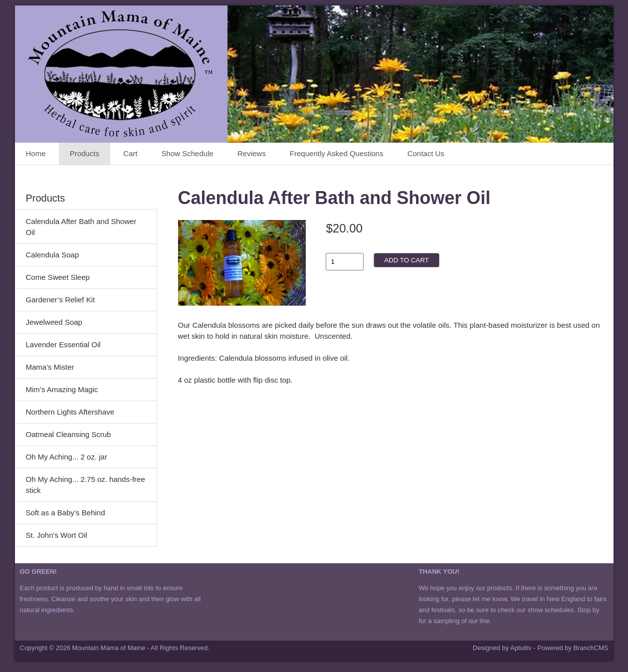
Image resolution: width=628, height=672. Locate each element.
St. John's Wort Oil (57, 535)
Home (36, 153)
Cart (130, 153)
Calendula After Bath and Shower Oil (81, 227)
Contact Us (426, 153)
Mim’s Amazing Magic (62, 389)
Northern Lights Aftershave (70, 412)
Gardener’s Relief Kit (61, 300)
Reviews (252, 153)
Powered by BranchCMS (573, 648)
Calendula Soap (53, 255)
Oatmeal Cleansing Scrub (69, 434)
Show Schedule (188, 153)
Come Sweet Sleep (58, 277)
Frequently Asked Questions (337, 153)
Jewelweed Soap (54, 322)
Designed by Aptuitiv (502, 648)
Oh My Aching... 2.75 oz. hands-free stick (86, 485)
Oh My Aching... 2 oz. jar (67, 457)
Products (85, 153)
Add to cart (407, 260)
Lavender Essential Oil (63, 344)
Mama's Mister (50, 367)
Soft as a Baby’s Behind (66, 513)
